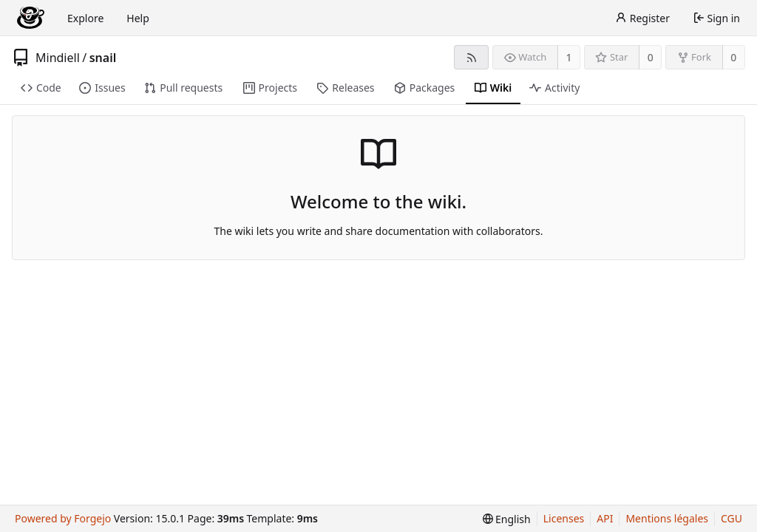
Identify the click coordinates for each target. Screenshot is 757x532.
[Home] (31, 18)
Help (138, 18)
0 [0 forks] (733, 57)
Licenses (564, 518)
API (605, 518)
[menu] (507, 519)
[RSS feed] (471, 57)
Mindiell (58, 58)
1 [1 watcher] (569, 57)
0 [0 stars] (651, 57)
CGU (731, 518)
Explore (85, 18)
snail (103, 58)
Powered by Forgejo (63, 518)
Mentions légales (667, 518)
